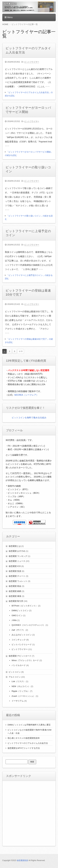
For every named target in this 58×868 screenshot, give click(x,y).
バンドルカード (19, 665)
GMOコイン (17, 615)
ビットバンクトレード (22, 644)
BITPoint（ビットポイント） (25, 606)
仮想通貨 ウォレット (18, 581)
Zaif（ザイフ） (18, 630)
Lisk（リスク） (18, 681)
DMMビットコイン (20, 611)
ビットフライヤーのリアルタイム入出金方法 (28, 743)
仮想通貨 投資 (15, 571)
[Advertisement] (29, 813)
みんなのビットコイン (22, 635)
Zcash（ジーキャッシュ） (23, 696)
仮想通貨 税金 (15, 586)
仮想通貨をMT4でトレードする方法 (24, 748)
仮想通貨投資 (22, 860)
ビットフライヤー (32, 62)
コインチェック (19, 640)
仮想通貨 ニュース (17, 561)
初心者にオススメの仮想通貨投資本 (24, 738)
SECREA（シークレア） (26, 395)
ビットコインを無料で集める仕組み (29, 418)
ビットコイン (15, 672)
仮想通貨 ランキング (18, 556)
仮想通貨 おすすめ (17, 551)
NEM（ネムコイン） (21, 686)
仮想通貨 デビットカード (20, 656)
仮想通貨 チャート (17, 576)
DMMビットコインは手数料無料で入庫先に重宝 (29, 725)
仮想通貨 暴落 (15, 596)
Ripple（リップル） (20, 691)
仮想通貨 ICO (15, 566)
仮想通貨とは (15, 546)
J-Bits (14, 620)
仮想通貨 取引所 (16, 601)
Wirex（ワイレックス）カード (25, 660)
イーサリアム (18, 701)
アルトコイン (15, 677)
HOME (5, 24)
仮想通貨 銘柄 (15, 591)
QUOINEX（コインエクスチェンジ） (28, 625)
